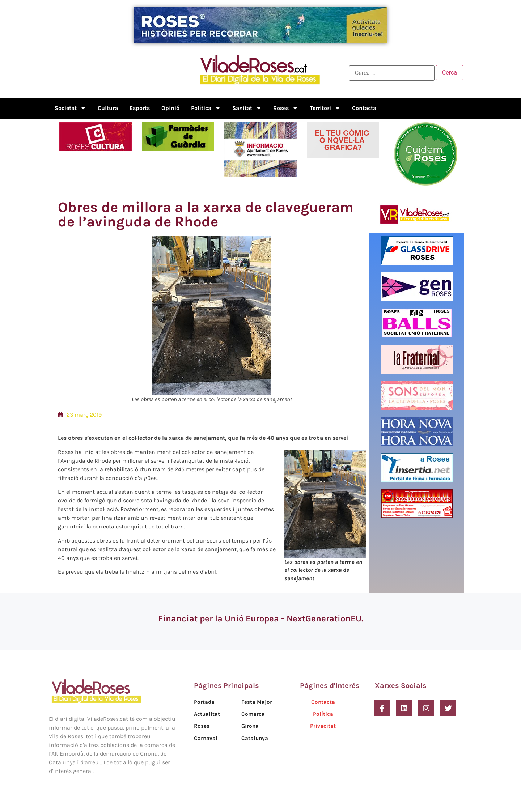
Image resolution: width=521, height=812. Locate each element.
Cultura (108, 108)
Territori (325, 108)
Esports (140, 108)
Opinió (170, 108)
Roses (286, 108)
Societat (70, 108)
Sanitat (247, 108)
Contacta (364, 108)
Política (206, 108)
